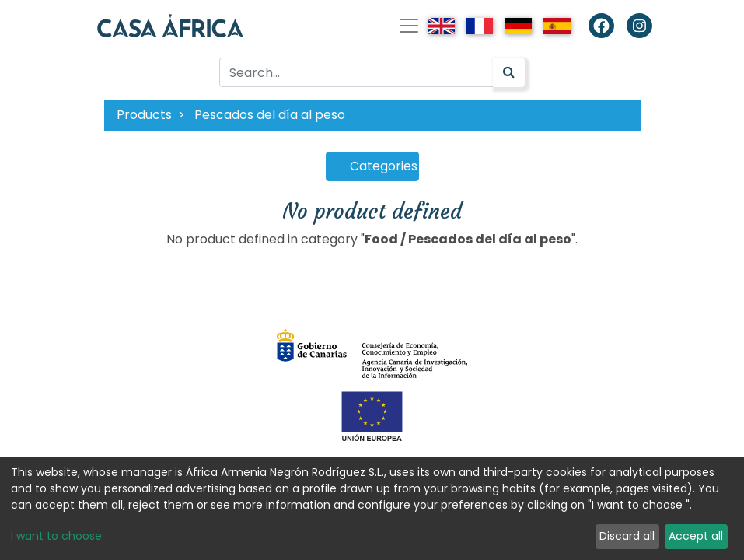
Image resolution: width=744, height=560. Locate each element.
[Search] (509, 72)
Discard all (627, 536)
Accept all (696, 536)
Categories (384, 166)
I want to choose (56, 536)
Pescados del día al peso (270, 115)
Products (144, 115)
